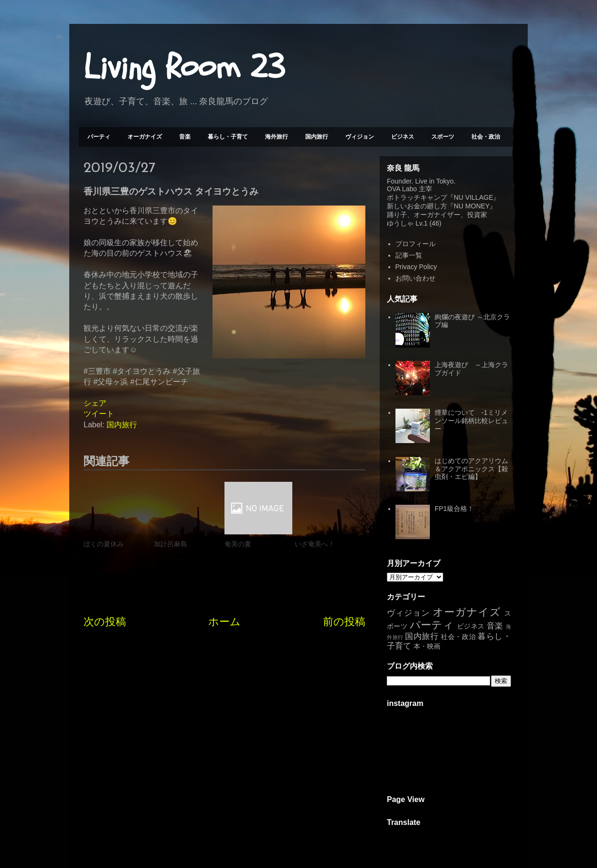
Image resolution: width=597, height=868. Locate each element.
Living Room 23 (184, 67)
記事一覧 (409, 255)
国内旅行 (317, 137)
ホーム (224, 622)
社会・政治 (486, 137)
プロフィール (416, 244)
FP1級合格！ (454, 509)
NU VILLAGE (473, 197)
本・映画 (427, 646)
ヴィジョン (360, 137)
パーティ (99, 137)
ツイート (99, 414)
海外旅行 (277, 137)
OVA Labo (402, 189)
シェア (95, 403)
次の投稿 (105, 622)
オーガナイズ (145, 137)
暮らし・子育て (228, 137)
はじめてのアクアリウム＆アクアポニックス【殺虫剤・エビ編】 (471, 469)
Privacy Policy (416, 267)
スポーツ (443, 137)
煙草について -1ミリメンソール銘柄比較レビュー (471, 421)
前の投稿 (344, 622)
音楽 (185, 137)
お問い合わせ (416, 278)
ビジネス (403, 137)
